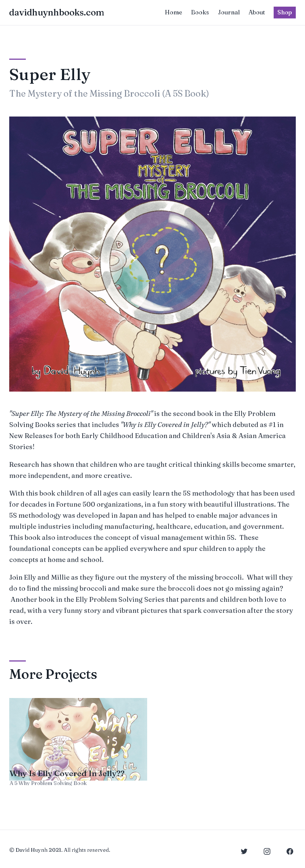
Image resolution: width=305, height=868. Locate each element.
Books (200, 12)
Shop (285, 12)
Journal (229, 12)
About (257, 12)
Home (174, 12)
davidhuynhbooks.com (57, 12)
